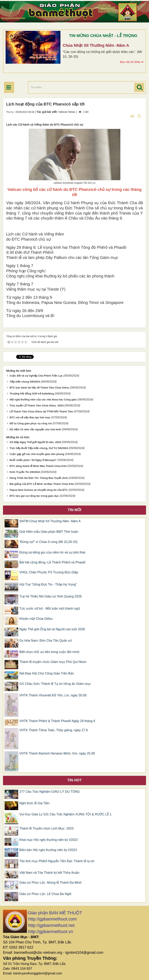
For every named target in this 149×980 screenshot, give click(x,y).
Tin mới (75, 510)
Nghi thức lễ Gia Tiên (34, 803)
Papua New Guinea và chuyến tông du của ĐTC (39, 490)
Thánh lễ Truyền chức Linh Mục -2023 (46, 828)
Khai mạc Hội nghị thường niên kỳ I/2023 (48, 840)
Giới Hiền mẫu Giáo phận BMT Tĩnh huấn (49, 532)
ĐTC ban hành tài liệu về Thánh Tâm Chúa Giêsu (39, 388)
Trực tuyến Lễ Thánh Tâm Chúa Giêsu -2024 (37, 406)
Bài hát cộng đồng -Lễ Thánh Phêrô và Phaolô (52, 562)
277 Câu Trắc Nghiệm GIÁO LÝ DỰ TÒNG (50, 792)
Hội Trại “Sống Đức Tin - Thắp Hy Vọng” (48, 584)
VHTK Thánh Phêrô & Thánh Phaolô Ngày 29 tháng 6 (57, 721)
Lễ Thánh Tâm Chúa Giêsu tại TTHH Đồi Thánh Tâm (41, 411)
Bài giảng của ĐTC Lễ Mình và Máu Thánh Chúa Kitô (42, 484)
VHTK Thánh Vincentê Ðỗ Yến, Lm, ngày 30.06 (53, 695)
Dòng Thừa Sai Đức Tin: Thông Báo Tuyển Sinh (39, 478)
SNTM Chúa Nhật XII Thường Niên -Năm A (50, 521)
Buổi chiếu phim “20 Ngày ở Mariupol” (33, 460)
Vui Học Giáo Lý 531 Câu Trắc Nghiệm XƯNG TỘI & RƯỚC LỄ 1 (65, 814)
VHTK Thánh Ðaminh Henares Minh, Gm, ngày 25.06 (57, 753)
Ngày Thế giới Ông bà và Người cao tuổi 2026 (52, 629)
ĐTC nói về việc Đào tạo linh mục (30, 417)
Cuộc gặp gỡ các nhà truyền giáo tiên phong (37, 454)
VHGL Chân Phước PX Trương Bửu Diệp (49, 572)
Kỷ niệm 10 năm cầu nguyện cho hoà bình (35, 429)
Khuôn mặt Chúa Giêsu (36, 619)
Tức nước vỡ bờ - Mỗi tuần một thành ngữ (50, 609)
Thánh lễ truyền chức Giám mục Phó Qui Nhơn (53, 662)
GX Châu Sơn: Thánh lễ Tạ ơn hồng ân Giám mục (55, 684)
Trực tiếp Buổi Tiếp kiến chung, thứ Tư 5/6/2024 (39, 448)
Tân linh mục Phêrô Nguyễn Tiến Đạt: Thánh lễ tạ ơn (57, 861)
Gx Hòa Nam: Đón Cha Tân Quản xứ (46, 641)
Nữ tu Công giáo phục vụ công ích (31, 423)
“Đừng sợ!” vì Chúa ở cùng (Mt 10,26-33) (48, 542)
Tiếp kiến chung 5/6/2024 (25, 382)
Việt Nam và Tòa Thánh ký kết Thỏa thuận (49, 873)
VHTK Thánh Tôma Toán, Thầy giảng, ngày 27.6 (54, 730)
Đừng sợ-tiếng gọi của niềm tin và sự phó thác (52, 552)
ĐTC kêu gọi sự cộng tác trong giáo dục (34, 496)
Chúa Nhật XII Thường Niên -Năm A (96, 45)
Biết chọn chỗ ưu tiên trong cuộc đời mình (49, 652)
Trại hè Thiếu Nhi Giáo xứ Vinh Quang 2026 (50, 596)
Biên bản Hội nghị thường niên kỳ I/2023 (48, 850)
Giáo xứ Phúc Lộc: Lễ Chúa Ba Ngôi (45, 894)
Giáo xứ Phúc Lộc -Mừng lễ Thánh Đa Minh (50, 883)
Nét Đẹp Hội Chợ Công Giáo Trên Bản (47, 673)
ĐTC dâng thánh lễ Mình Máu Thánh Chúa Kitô (38, 466)
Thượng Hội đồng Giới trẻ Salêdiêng (32, 394)
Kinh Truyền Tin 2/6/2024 (25, 472)
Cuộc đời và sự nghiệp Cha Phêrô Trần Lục (36, 376)
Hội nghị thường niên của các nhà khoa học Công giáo (43, 400)
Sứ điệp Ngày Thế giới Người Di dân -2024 (35, 442)
